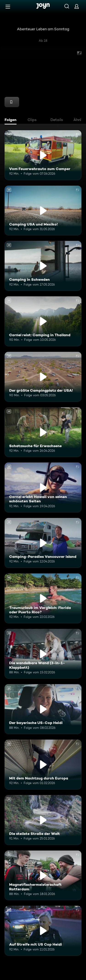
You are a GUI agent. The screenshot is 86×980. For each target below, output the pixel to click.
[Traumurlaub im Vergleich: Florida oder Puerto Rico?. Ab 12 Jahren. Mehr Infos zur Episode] (43, 598)
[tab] (12, 120)
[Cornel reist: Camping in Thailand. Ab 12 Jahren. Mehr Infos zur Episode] (43, 321)
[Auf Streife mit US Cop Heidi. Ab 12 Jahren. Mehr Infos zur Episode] (43, 931)
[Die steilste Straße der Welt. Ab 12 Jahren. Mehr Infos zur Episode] (43, 820)
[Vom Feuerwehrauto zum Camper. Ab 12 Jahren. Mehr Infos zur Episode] (43, 155)
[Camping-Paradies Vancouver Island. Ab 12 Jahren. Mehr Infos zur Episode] (43, 543)
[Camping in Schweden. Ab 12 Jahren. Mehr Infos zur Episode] (43, 266)
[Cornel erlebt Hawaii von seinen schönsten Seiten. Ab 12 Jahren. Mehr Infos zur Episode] (43, 487)
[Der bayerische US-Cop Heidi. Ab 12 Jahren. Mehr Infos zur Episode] (43, 709)
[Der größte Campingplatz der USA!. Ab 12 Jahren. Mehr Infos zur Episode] (43, 377)
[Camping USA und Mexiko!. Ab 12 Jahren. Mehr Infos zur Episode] (43, 211)
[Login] (77, 6)
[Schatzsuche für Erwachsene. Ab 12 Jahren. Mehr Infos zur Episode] (43, 432)
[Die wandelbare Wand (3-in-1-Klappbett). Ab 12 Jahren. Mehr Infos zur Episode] (43, 654)
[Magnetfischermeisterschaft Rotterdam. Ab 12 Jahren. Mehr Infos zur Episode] (43, 875)
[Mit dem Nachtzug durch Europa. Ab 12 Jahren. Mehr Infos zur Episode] (43, 765)
